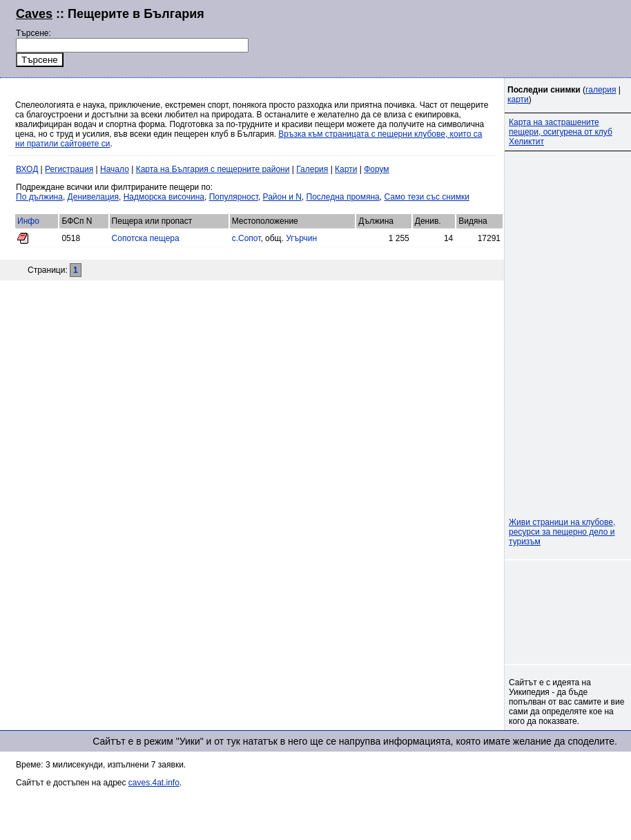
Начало (115, 169)
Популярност (234, 197)
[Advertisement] (569, 612)
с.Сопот (246, 238)
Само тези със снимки (426, 197)
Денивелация (93, 197)
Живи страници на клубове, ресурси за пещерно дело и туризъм (562, 532)
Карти (346, 169)
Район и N (282, 197)
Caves (34, 14)
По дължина (39, 197)
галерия (601, 90)
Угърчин (301, 238)
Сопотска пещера (146, 238)
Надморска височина (164, 197)
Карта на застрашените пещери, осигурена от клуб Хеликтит (561, 132)
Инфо (28, 221)
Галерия (312, 169)
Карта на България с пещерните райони (213, 169)
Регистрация (69, 169)
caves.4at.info (154, 783)
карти (518, 99)
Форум (376, 169)
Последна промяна (343, 197)
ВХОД (27, 169)
